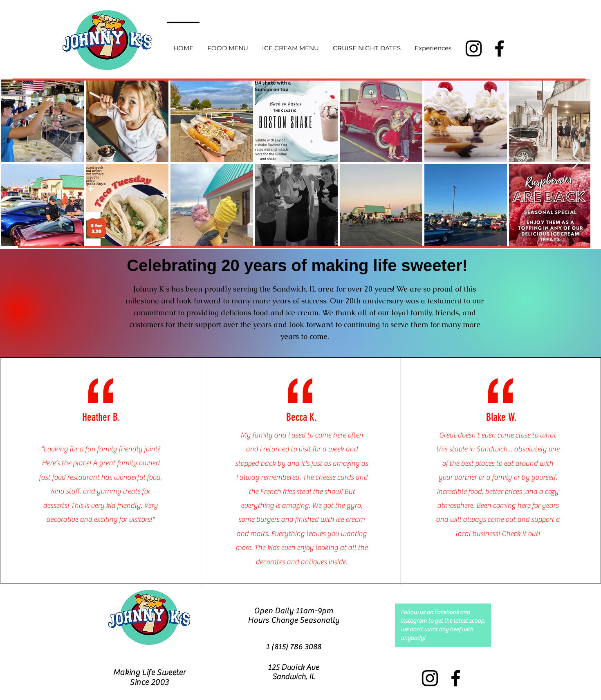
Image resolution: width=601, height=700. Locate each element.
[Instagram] (474, 48)
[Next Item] (576, 162)
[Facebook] (499, 48)
